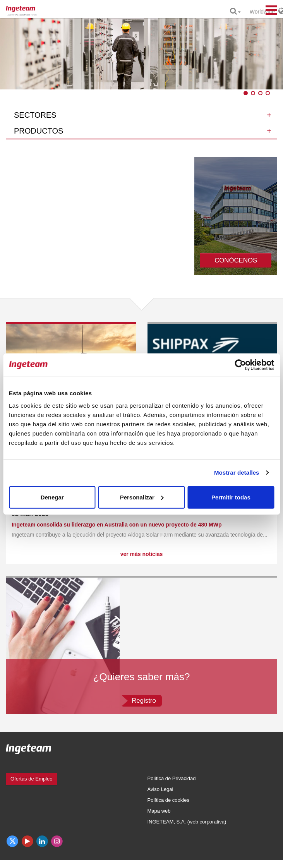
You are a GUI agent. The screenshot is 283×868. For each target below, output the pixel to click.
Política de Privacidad (172, 778)
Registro (144, 701)
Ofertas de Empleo (31, 779)
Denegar (52, 497)
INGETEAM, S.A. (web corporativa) (187, 822)
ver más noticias (142, 554)
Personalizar (142, 497)
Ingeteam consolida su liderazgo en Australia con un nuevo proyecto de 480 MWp (117, 525)
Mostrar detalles (237, 473)
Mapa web (159, 811)
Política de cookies (168, 800)
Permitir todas (231, 497)
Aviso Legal (160, 789)
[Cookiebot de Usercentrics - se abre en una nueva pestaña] (240, 365)
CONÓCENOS (236, 260)
